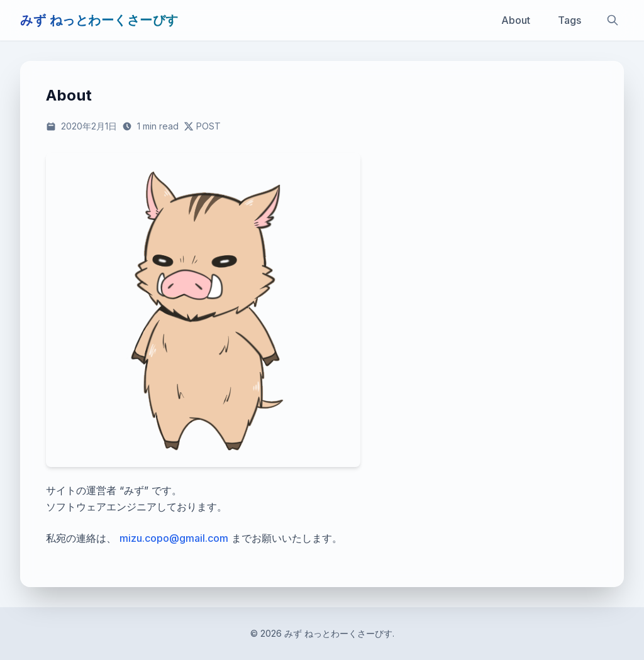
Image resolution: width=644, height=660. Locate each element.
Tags (569, 20)
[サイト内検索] (613, 20)
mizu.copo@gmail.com (174, 538)
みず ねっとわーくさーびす (99, 20)
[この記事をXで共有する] (202, 126)
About (516, 20)
